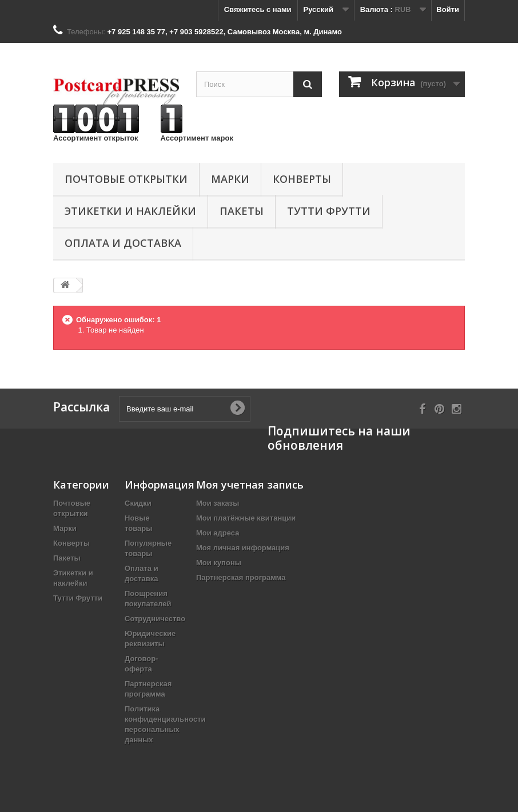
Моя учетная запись (250, 485)
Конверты (302, 179)
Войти (448, 9)
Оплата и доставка (123, 243)
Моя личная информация (243, 548)
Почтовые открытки (126, 179)
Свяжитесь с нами (258, 9)
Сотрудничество (155, 619)
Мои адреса (218, 533)
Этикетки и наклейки (130, 211)
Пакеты (242, 211)
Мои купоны (219, 563)
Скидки (138, 503)
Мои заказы (218, 503)
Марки (230, 179)
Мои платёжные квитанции (246, 518)
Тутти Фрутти (329, 211)
